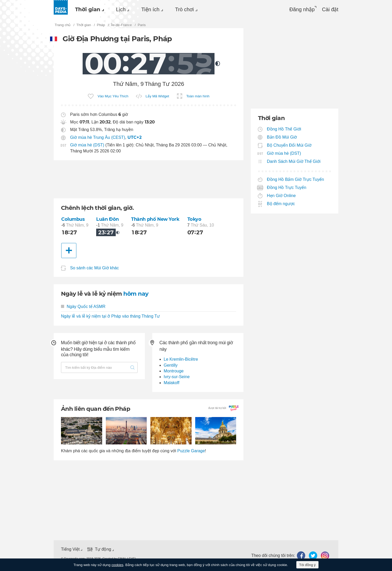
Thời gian (88, 9)
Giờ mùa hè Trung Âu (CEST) (98, 137)
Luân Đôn (108, 219)
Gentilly (171, 365)
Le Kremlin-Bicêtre (181, 359)
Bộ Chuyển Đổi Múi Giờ (289, 145)
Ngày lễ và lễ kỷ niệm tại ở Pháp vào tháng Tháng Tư (110, 316)
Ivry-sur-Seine (177, 377)
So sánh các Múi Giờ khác (94, 268)
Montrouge (174, 371)
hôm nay (136, 294)
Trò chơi (185, 9)
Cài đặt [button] (330, 9)
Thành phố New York (155, 219)
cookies (118, 565)
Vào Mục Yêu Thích (113, 96)
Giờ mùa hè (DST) (87, 145)
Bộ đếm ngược (281, 204)
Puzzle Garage (191, 451)
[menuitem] (88, 9)
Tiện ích (150, 9)
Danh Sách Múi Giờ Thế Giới (294, 161)
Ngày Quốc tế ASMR (83, 307)
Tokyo (194, 219)
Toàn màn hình (198, 96)
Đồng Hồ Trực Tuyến (287, 188)
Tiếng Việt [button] (70, 549)
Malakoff (171, 383)
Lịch (121, 9)
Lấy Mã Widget (157, 96)
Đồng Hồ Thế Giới (284, 129)
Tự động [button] (103, 549)
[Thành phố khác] (69, 251)
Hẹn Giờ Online (281, 196)
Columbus (73, 219)
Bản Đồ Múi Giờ (282, 137)
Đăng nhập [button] (302, 9)
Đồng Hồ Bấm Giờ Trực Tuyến (296, 179)
